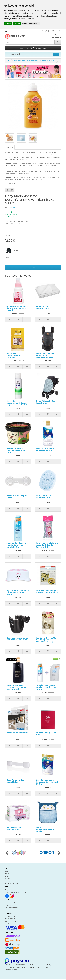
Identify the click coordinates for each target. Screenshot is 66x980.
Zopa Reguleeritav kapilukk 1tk (15, 781)
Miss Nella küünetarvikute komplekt (14, 355)
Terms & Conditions (12, 883)
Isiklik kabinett (10, 916)
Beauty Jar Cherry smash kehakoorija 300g (16, 450)
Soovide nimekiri (11, 921)
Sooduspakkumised (12, 908)
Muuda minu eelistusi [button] (30, 24)
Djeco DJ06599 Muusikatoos (14, 828)
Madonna (13, 207)
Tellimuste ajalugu (11, 919)
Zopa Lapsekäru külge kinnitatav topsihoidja (17, 639)
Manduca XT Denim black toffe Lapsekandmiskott (45, 355)
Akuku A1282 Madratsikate (42, 307)
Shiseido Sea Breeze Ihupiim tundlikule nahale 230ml (16, 545)
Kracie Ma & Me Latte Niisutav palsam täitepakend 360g (46, 640)
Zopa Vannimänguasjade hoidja (45, 829)
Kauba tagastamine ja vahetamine (17, 892)
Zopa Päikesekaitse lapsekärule (46, 402)
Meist (7, 872)
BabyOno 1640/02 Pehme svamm (45, 497)
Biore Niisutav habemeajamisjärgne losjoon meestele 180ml (18, 403)
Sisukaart (8, 910)
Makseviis (8, 879)
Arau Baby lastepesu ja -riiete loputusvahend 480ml (18, 308)
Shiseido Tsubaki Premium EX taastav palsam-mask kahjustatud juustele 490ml (16, 689)
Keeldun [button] (17, 24)
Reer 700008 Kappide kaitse (17, 497)
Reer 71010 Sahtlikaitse (17, 733)
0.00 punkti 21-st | (33, 48)
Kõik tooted (9, 905)
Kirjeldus (10, 147)
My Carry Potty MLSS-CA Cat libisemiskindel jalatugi (18, 592)
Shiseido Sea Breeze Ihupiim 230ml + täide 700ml (46, 687)
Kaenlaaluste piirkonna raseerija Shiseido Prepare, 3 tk (47, 545)
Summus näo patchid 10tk (46, 734)
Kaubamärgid (10, 903)
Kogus (7, 257)
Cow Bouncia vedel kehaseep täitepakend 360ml (47, 782)
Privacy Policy (10, 881)
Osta (33, 268)
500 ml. (12, 251)
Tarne (7, 876)
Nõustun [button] (8, 24)
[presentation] (7, 853)
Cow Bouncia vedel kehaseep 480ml (45, 449)
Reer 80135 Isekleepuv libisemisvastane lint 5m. (48, 592)
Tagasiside (9, 890)
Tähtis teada (9, 874)
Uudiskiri (8, 923)
